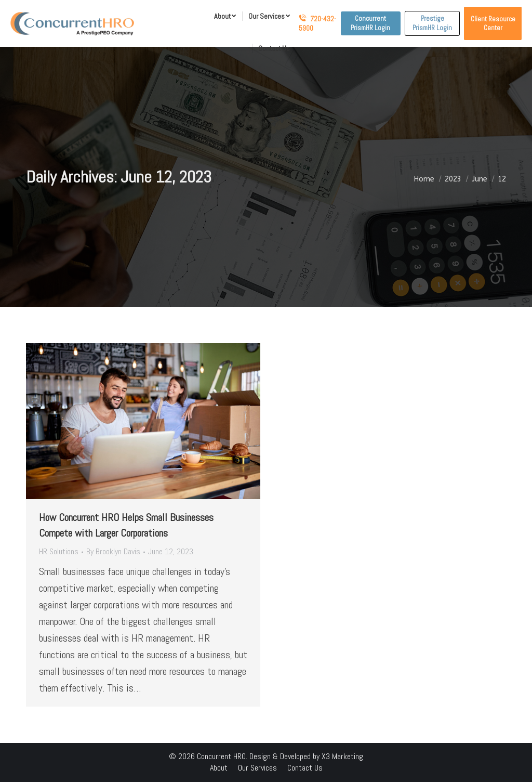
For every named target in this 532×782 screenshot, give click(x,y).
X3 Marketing (342, 756)
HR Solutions (59, 551)
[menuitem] (225, 16)
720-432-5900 (317, 23)
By (113, 551)
